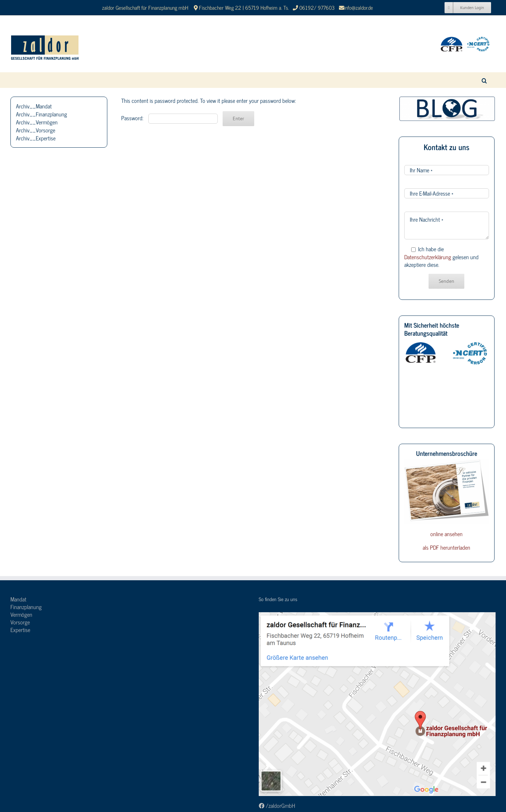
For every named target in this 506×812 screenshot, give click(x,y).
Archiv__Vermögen (37, 122)
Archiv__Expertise (36, 138)
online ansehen (446, 534)
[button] (484, 80)
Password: (169, 118)
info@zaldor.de (359, 7)
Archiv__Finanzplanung (42, 114)
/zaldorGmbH (277, 805)
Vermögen (21, 614)
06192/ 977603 (318, 7)
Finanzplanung (26, 607)
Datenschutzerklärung (428, 257)
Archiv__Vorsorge (36, 130)
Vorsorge (20, 622)
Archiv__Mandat (34, 106)
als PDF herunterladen (446, 547)
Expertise (20, 630)
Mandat (18, 599)
